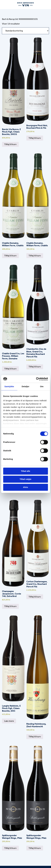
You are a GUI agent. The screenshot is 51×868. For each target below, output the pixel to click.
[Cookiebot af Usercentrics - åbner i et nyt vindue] (36, 379)
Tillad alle (25, 471)
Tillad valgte (25, 479)
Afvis (26, 487)
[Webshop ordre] (25, 31)
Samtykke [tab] (9, 386)
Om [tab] (42, 386)
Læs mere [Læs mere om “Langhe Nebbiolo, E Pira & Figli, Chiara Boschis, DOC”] (9, 721)
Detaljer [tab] (26, 386)
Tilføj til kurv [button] (10, 144)
